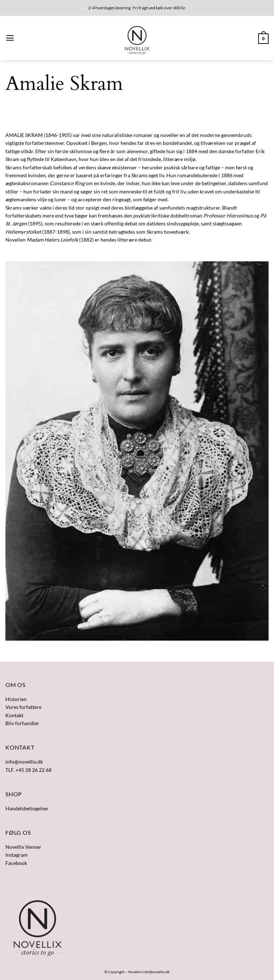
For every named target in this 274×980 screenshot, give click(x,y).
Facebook (16, 863)
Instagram (17, 855)
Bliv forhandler (22, 723)
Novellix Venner (23, 847)
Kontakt (14, 715)
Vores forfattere (23, 707)
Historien (16, 699)
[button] (10, 38)
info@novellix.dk (156, 972)
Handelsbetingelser (27, 808)
